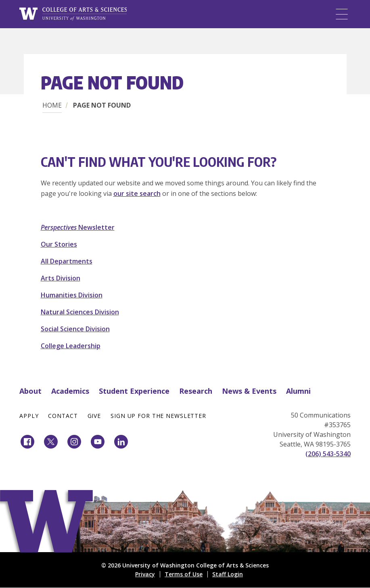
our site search (137, 193)
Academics (70, 391)
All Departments (67, 261)
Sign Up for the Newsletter (158, 416)
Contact (63, 416)
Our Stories (59, 244)
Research (196, 391)
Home (52, 105)
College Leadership (71, 346)
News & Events (249, 391)
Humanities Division (72, 295)
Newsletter (78, 227)
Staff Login (228, 574)
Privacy (145, 574)
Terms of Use (184, 574)
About (30, 391)
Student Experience (134, 391)
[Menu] (342, 14)
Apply (29, 416)
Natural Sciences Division (80, 312)
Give (94, 416)
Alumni (298, 391)
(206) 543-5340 (328, 454)
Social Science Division (75, 329)
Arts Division (61, 278)
